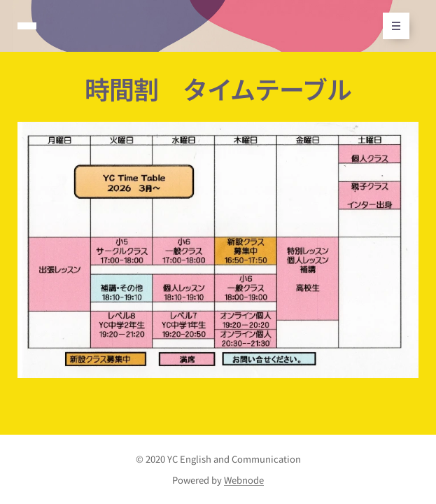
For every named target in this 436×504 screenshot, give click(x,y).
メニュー (392, 26)
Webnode (244, 480)
